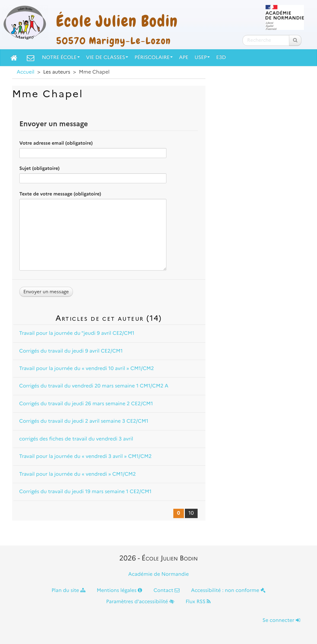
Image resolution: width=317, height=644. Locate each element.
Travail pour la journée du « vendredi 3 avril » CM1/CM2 (86, 457)
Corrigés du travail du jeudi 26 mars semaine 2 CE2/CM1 (86, 404)
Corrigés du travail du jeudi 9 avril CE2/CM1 (71, 351)
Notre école (61, 58)
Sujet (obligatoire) (39, 168)
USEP (202, 58)
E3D (221, 58)
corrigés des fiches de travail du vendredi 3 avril (76, 439)
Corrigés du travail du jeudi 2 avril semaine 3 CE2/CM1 (84, 421)
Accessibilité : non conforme (228, 591)
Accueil (26, 72)
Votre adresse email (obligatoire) (56, 143)
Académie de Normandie (158, 574)
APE (184, 58)
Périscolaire (154, 58)
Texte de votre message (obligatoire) (60, 194)
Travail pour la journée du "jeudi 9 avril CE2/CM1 (77, 333)
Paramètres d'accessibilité (140, 602)
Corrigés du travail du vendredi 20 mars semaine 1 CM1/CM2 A (94, 386)
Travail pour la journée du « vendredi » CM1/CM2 (78, 474)
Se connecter (281, 620)
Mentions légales (119, 591)
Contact (166, 591)
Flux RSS (198, 602)
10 (191, 513)
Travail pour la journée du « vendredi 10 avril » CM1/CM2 (87, 369)
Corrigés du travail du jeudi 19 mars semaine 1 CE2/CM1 (86, 492)
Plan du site (68, 591)
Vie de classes (107, 58)
